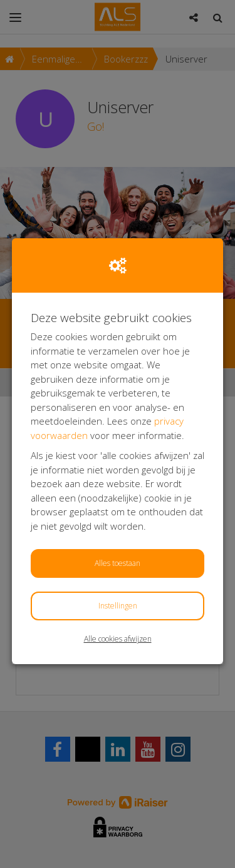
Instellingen (118, 606)
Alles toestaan (118, 563)
